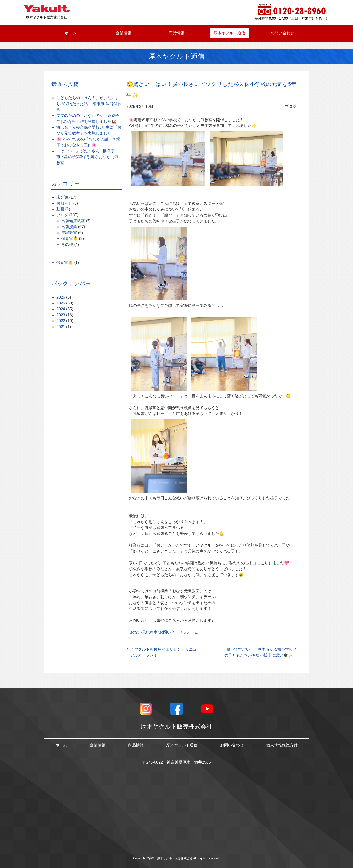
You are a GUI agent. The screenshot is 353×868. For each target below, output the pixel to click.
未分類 (62, 197)
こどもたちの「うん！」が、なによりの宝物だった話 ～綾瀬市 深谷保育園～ (89, 104)
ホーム (71, 33)
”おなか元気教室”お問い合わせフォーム (164, 632)
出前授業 (69, 227)
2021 (61, 327)
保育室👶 (70, 239)
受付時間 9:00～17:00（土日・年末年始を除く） (292, 18)
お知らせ (64, 203)
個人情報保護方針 (282, 745)
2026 (61, 297)
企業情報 (124, 33)
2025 (61, 303)
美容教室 (69, 233)
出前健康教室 (73, 221)
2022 (61, 321)
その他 (67, 244)
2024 (61, 309)
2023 (61, 315)
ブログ (62, 215)
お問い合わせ (282, 33)
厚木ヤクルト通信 (229, 33)
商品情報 (176, 33)
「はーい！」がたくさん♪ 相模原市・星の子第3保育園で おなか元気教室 (87, 157)
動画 (60, 209)
